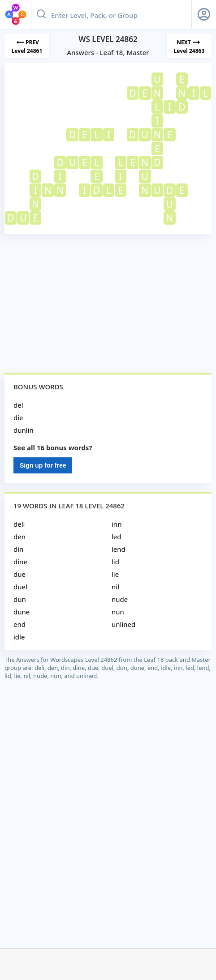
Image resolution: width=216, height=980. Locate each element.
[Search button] (41, 14)
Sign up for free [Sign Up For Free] (43, 465)
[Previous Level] (27, 46)
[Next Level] (189, 46)
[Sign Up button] (204, 14)
